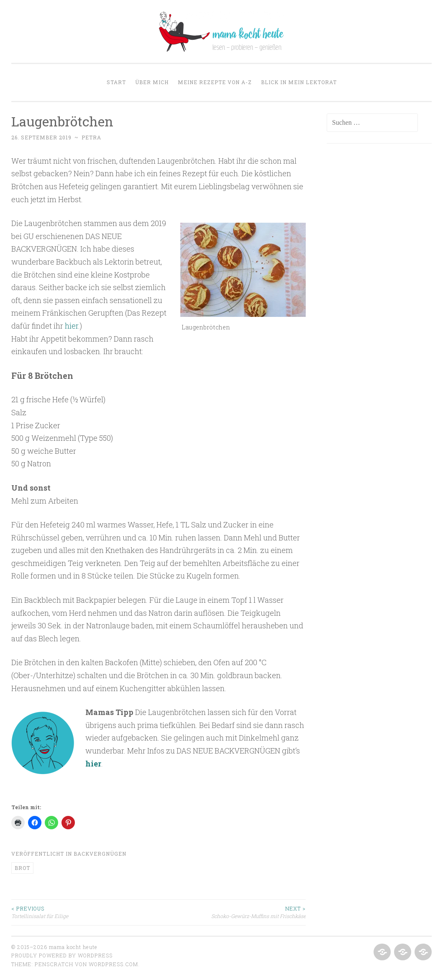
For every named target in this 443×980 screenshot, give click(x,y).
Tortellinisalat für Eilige (85, 912)
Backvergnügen (100, 854)
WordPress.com (113, 964)
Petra (91, 137)
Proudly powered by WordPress (62, 955)
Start (116, 82)
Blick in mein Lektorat (299, 82)
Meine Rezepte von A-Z (215, 82)
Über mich (152, 82)
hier (72, 326)
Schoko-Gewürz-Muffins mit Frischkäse (232, 912)
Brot (22, 868)
